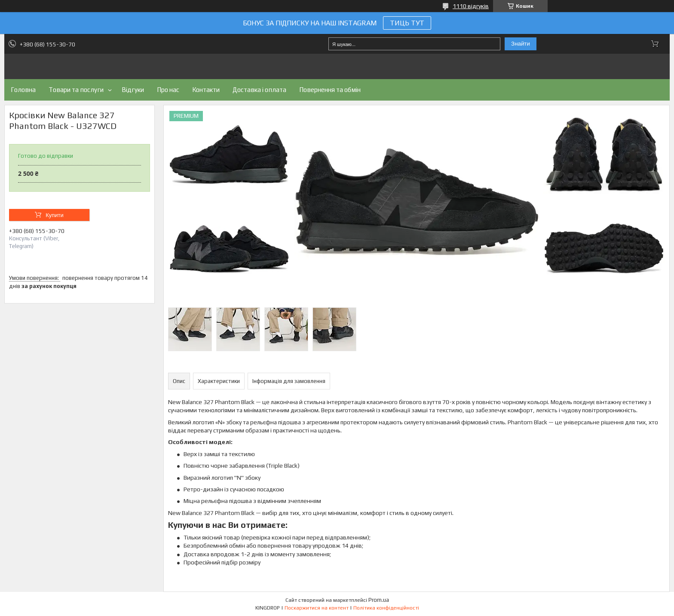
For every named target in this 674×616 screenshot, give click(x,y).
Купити (55, 215)
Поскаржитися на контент (317, 608)
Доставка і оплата (259, 90)
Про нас (168, 90)
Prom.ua (379, 600)
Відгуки (133, 90)
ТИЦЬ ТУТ (407, 23)
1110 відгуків (471, 6)
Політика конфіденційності (386, 608)
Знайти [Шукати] (521, 44)
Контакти (206, 90)
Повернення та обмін (330, 90)
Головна (23, 90)
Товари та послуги (76, 90)
